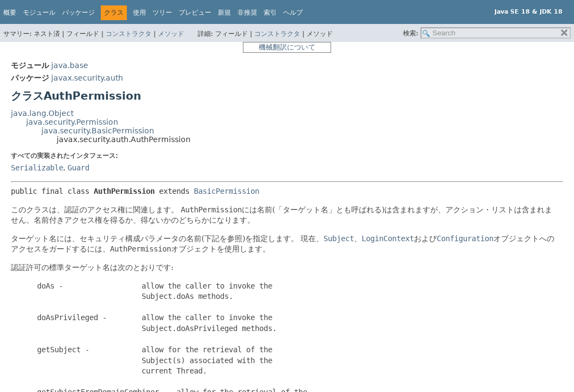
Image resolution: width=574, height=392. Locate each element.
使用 (139, 13)
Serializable (37, 168)
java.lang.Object (42, 113)
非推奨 (247, 13)
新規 (224, 13)
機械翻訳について (287, 47)
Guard (78, 168)
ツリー (162, 13)
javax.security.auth (87, 78)
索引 (270, 13)
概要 (10, 13)
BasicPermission (227, 191)
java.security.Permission (72, 122)
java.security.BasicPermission (98, 131)
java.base (70, 65)
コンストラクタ (129, 34)
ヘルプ (293, 13)
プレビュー (195, 13)
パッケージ (78, 13)
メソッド (171, 34)
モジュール (39, 13)
